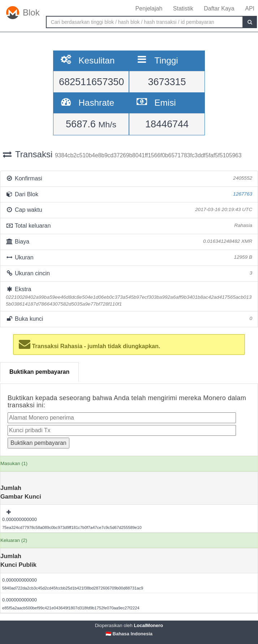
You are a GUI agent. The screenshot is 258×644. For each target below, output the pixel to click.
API (250, 8)
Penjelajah (149, 8)
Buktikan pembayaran (39, 372)
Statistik (183, 8)
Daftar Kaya (219, 8)
